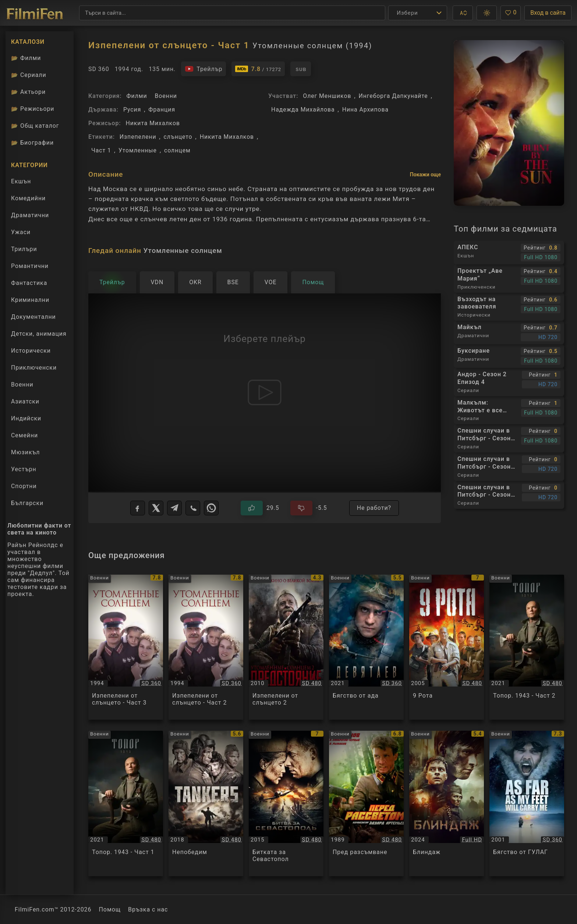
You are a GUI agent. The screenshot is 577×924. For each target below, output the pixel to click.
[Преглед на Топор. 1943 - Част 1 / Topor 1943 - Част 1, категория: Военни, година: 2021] (126, 803)
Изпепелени (138, 137)
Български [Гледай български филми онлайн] (27, 503)
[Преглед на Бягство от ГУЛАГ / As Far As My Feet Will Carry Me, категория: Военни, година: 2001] (527, 803)
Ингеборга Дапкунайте (393, 96)
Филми (137, 96)
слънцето (178, 137)
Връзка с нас (148, 909)
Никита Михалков (153, 123)
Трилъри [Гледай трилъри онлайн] (24, 251)
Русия (132, 110)
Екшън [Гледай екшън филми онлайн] (21, 181)
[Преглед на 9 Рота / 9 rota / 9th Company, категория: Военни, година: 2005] (447, 647)
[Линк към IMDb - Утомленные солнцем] (258, 69)
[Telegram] (174, 508)
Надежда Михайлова (303, 110)
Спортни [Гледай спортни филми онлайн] (24, 486)
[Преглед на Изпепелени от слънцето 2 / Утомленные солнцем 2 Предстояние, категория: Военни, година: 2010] (286, 647)
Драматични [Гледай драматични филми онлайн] (30, 215)
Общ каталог (35, 126)
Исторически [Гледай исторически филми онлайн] (31, 351)
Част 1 (101, 150)
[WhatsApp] (211, 508)
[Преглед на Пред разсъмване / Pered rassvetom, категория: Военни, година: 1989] (366, 803)
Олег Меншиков (327, 96)
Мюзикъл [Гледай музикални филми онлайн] (25, 452)
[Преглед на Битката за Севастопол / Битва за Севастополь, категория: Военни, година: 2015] (286, 803)
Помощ (110, 909)
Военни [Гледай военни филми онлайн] (22, 385)
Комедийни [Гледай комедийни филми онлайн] (28, 198)
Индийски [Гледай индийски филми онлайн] (26, 418)
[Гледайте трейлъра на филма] (203, 69)
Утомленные (138, 150)
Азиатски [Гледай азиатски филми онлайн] (25, 401)
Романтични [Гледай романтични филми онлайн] (30, 266)
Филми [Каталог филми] (26, 58)
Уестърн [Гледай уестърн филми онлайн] (24, 469)
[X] (156, 508)
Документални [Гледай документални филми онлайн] (33, 317)
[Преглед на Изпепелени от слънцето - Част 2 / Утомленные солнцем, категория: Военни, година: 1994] (206, 647)
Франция (162, 110)
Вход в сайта (548, 13)
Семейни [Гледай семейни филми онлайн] (24, 435)
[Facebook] (138, 508)
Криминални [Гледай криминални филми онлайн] (30, 300)
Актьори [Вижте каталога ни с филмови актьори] (28, 92)
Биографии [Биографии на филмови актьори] (32, 143)
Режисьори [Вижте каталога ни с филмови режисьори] (33, 109)
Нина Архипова (365, 110)
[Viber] (193, 508)
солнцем (177, 150)
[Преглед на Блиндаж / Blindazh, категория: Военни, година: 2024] (447, 803)
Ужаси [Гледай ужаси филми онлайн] (21, 232)
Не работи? (374, 508)
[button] (463, 13)
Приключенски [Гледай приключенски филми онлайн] (34, 368)
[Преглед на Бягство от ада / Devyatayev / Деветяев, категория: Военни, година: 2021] (366, 647)
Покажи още (425, 174)
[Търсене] (232, 13)
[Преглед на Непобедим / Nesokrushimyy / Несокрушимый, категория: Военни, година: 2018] (206, 803)
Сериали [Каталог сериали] (29, 75)
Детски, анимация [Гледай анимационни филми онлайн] (39, 334)
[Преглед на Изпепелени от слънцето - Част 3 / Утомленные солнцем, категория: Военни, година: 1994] (126, 647)
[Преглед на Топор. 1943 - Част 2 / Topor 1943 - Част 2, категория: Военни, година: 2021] (527, 647)
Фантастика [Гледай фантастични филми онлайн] (29, 283)
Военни (166, 96)
